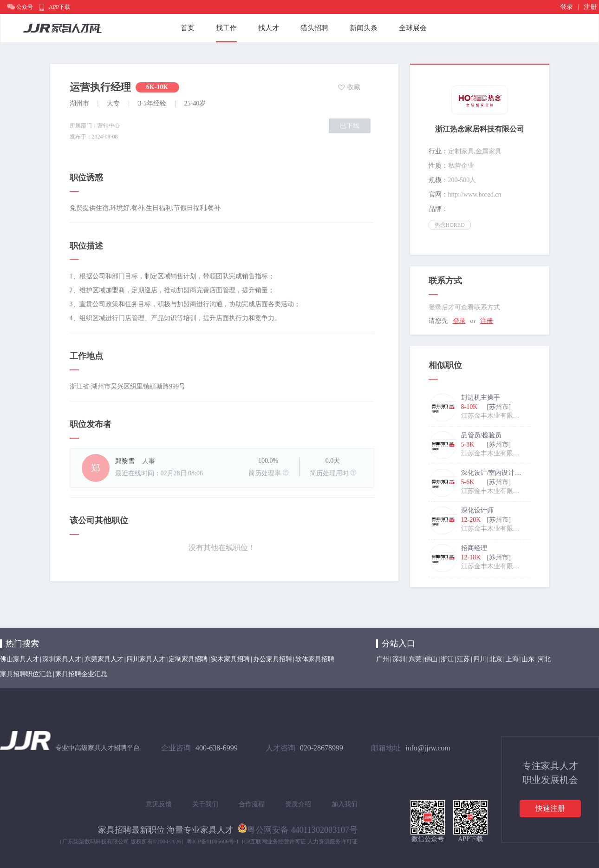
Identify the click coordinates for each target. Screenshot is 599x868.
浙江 (447, 659)
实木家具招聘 (230, 659)
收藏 (354, 87)
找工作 (226, 28)
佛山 (431, 659)
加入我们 (345, 804)
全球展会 (413, 28)
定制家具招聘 (188, 659)
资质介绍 (298, 804)
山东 (528, 659)
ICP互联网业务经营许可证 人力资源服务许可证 (299, 842)
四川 (480, 659)
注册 (590, 7)
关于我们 (205, 804)
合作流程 (252, 804)
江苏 (463, 659)
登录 (566, 7)
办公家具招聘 (273, 659)
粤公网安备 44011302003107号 (298, 828)
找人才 (269, 28)
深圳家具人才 (62, 659)
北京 (496, 659)
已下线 (350, 126)
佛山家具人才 (20, 659)
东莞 (415, 659)
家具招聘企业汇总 (81, 674)
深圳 (399, 659)
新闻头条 (364, 28)
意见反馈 (159, 804)
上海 (512, 659)
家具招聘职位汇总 (26, 674)
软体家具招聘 (315, 659)
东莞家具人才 (104, 659)
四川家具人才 (146, 659)
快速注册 (550, 808)
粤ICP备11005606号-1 (213, 842)
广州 (383, 659)
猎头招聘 (314, 28)
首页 (188, 28)
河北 (544, 659)
